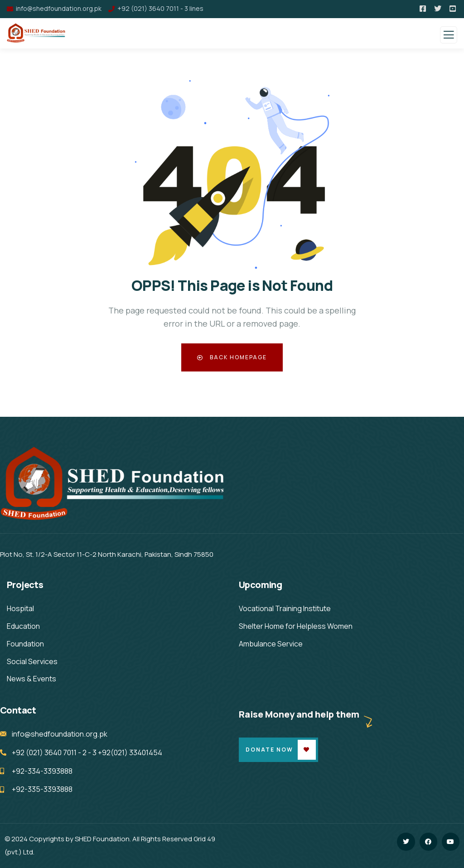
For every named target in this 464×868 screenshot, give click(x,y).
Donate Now (269, 750)
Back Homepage (232, 357)
